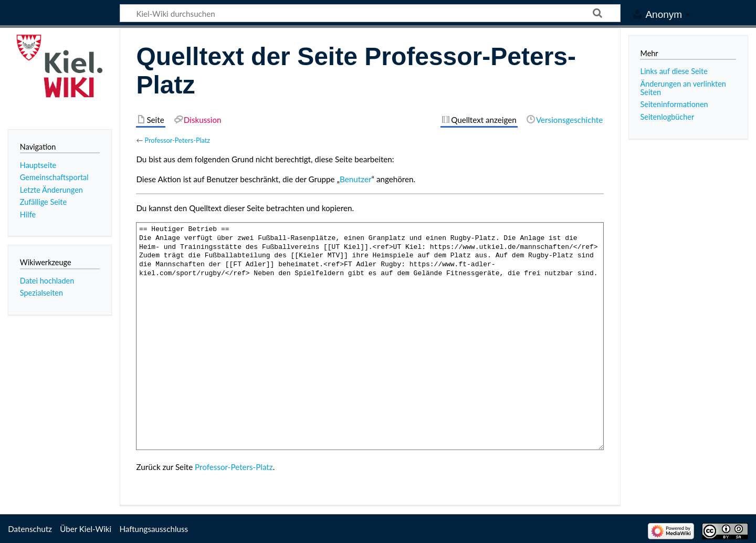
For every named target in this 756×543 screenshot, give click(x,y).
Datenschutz (30, 529)
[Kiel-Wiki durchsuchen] (370, 13)
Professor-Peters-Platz (177, 140)
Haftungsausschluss (154, 529)
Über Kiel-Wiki (86, 529)
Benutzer (355, 179)
